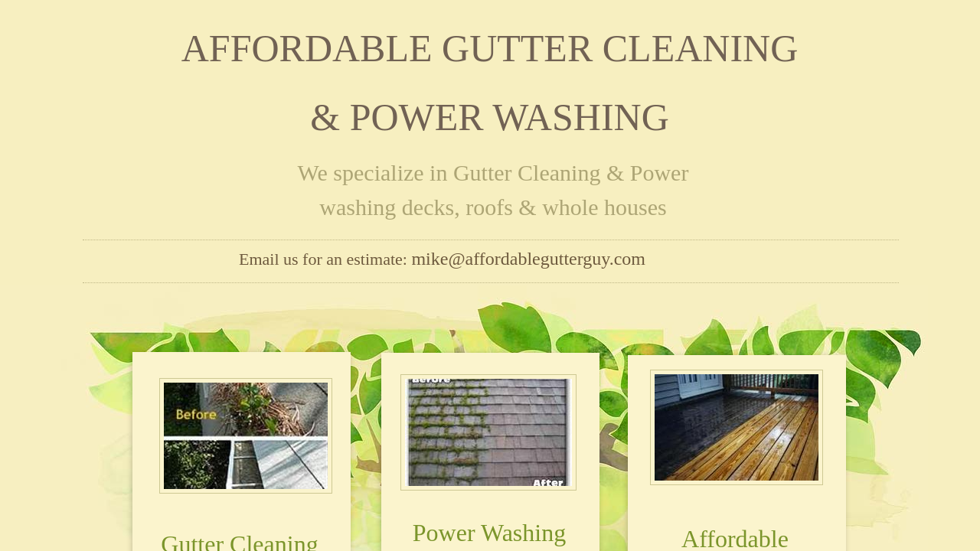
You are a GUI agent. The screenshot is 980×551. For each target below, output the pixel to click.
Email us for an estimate (321, 259)
